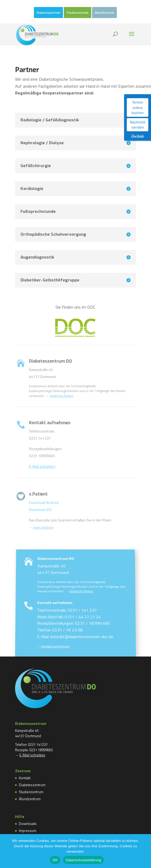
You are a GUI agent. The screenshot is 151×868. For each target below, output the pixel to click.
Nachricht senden (138, 125)
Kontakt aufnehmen (56, 615)
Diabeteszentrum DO (57, 583)
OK (55, 860)
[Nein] (144, 851)
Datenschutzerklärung (83, 860)
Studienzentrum (78, 13)
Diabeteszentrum (48, 13)
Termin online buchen (138, 107)
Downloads (28, 824)
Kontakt (25, 778)
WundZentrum (104, 13)
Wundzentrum (30, 799)
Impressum (28, 831)
